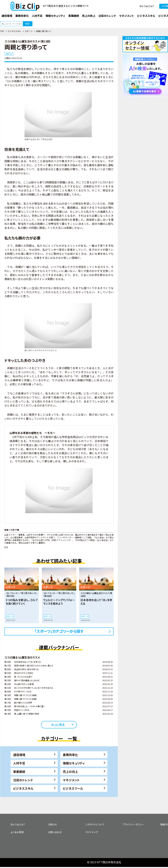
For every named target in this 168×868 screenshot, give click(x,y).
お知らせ (52, 824)
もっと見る (58, 725)
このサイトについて (95, 824)
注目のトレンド (23, 780)
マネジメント (71, 780)
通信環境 (19, 755)
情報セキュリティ (74, 763)
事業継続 (19, 771)
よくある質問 (17, 832)
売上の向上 (70, 771)
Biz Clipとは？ (147, 6)
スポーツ (29, 31)
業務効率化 (70, 755)
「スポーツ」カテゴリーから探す (59, 631)
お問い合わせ (55, 832)
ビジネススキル (14, 31)
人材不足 (19, 763)
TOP (2, 31)
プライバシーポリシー (134, 824)
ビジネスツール (73, 788)
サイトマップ (92, 832)
